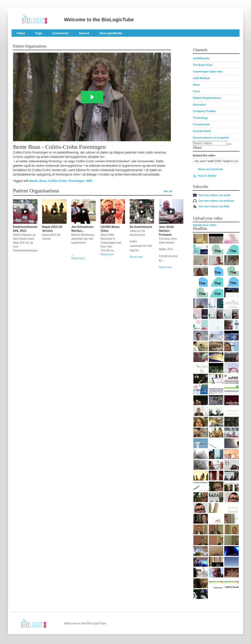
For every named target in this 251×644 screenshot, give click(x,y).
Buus (43, 181)
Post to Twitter (207, 176)
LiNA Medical (201, 78)
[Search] (229, 144)
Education (199, 105)
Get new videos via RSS (214, 206)
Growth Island (202, 131)
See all (168, 191)
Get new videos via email (214, 195)
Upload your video (205, 225)
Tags (39, 33)
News (196, 85)
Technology (200, 118)
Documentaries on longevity (211, 138)
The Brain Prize (203, 65)
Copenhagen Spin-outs (208, 71)
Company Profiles (204, 111)
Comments (61, 33)
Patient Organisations (207, 98)
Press (197, 91)
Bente (33, 181)
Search (84, 33)
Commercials (201, 124)
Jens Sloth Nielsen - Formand (166, 231)
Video (21, 33)
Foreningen (77, 181)
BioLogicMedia (111, 33)
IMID (89, 181)
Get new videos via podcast (216, 201)
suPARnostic (201, 58)
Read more (78, 258)
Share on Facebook (210, 169)
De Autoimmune (141, 227)
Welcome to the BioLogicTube (99, 20)
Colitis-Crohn (58, 181)
